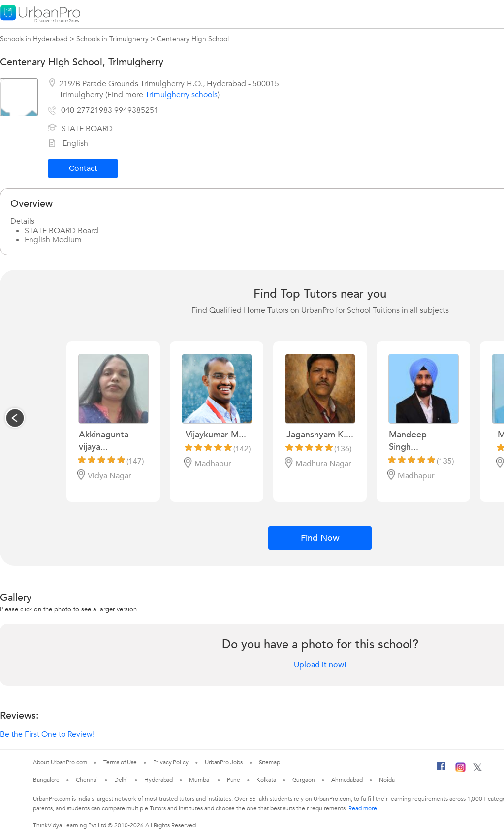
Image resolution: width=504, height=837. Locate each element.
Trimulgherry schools (181, 95)
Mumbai (200, 780)
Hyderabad (158, 780)
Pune (234, 780)
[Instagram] (460, 770)
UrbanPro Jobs (224, 762)
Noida (387, 780)
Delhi (121, 780)
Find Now (320, 538)
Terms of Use (120, 762)
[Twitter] (478, 770)
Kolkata (266, 780)
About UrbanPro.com (60, 762)
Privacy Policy (171, 762)
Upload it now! (320, 665)
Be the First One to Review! (47, 734)
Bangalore (46, 780)
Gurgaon (304, 780)
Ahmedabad (347, 780)
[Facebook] (441, 770)
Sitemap (269, 762)
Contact (83, 168)
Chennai (87, 780)
